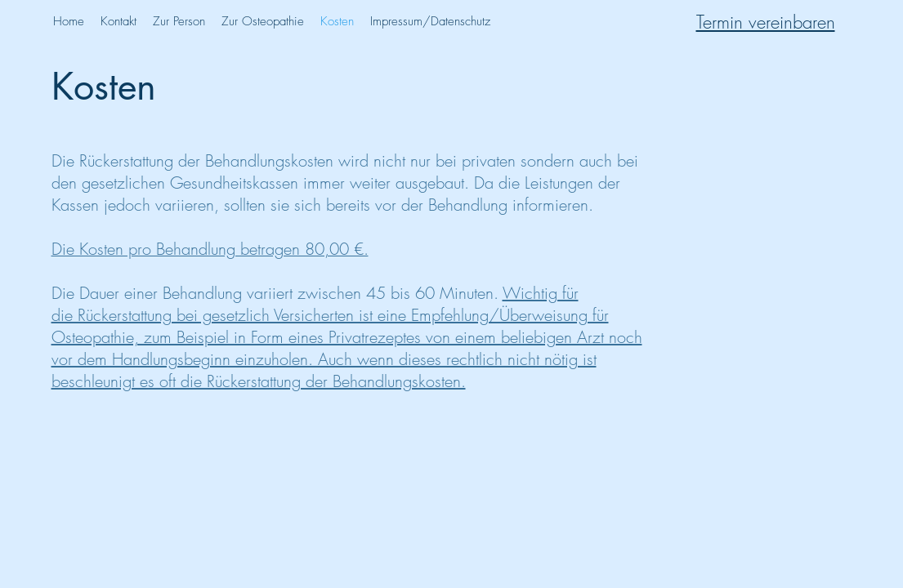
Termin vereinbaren (766, 22)
